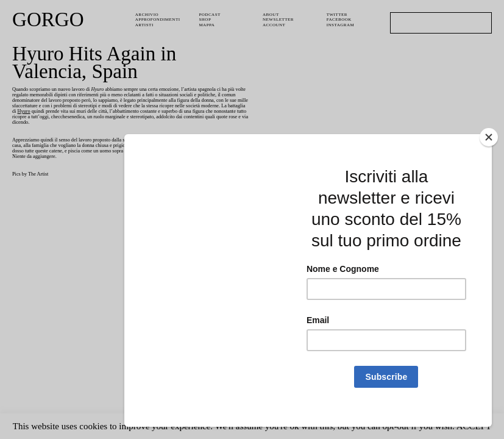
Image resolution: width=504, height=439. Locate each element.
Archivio (147, 14)
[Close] (489, 223)
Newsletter (280, 19)
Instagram (341, 25)
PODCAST (211, 14)
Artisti (145, 25)
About (272, 14)
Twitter (338, 14)
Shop (206, 19)
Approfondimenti (159, 19)
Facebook (340, 19)
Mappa (208, 25)
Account (275, 25)
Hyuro (197, 117)
